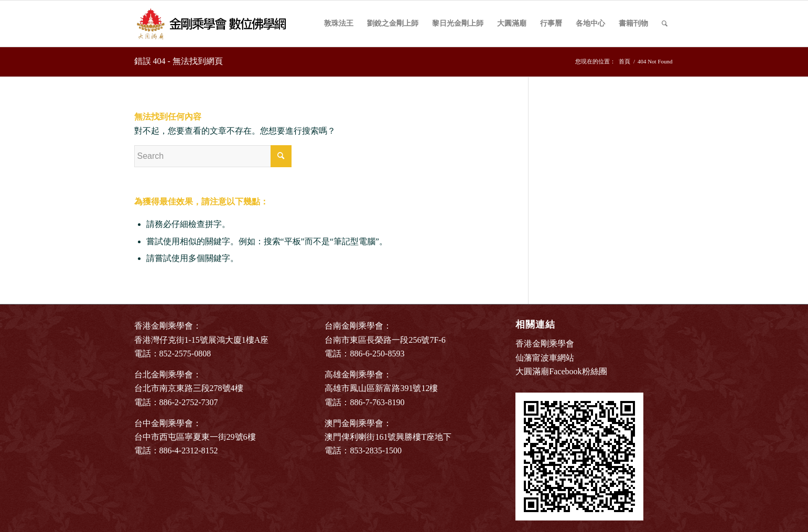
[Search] (665, 24)
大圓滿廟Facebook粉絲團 (561, 371)
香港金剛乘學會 (545, 344)
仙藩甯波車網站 (545, 358)
